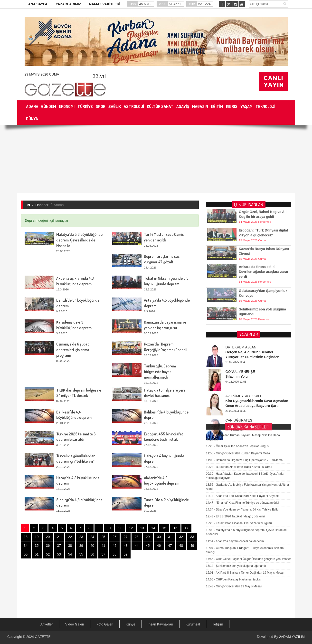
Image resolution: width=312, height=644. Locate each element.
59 (126, 554)
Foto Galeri (105, 624)
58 (114, 554)
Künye (131, 624)
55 (81, 554)
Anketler (47, 624)
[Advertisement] (156, 159)
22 (70, 537)
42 (114, 546)
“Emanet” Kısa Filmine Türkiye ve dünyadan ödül (243, 410)
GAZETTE (43, 637)
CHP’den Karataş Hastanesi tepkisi (234, 487)
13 (142, 528)
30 (159, 537)
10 (109, 528)
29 (148, 537)
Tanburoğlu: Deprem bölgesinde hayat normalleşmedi (160, 372)
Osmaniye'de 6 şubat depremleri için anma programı (73, 350)
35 (37, 546)
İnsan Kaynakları (161, 624)
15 (164, 528)
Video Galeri (75, 624)
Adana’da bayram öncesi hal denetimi (235, 449)
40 (92, 546)
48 (181, 546)
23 (81, 537)
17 (187, 528)
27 (126, 537)
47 (170, 546)
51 (37, 554)
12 (131, 528)
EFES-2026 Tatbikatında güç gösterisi (235, 424)
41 (104, 546)
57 (104, 554)
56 (92, 554)
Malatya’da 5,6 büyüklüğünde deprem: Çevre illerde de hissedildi (79, 240)
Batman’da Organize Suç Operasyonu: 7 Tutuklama (244, 368)
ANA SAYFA (38, 4)
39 (81, 546)
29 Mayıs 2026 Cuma (42, 74)
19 (37, 537)
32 (181, 537)
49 (192, 546)
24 (92, 537)
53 (59, 554)
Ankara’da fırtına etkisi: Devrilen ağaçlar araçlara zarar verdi (264, 261)
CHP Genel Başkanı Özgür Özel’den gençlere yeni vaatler (249, 467)
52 (48, 554)
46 (159, 546)
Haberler (42, 205)
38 (70, 546)
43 (126, 546)
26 (114, 537)
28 (137, 537)
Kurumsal (193, 624)
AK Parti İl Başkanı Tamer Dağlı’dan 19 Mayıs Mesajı (245, 481)
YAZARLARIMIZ (68, 4)
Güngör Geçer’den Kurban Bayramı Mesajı (239, 361)
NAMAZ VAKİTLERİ (105, 4)
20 (48, 537)
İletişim (218, 624)
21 (59, 537)
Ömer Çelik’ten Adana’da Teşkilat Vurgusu (238, 354)
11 (120, 528)
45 (148, 546)
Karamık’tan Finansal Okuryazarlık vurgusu (239, 431)
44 (137, 546)
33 (192, 537)
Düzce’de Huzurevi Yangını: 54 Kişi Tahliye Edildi (243, 417)
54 (70, 554)
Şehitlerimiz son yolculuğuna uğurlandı (236, 473)
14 (153, 528)
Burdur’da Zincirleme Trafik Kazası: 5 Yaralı (239, 375)
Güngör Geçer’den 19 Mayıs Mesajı (234, 494)
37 (59, 546)
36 (48, 546)
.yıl (99, 76)
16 (175, 528)
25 (104, 537)
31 (170, 537)
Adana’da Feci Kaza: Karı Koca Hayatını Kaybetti (243, 404)
